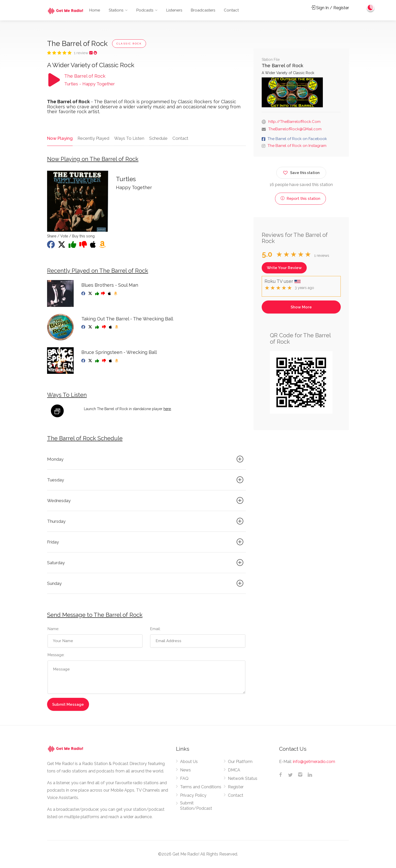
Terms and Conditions (201, 787)
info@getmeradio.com (314, 762)
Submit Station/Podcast (196, 806)
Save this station (301, 172)
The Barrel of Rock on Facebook (297, 139)
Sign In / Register (330, 8)
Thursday (146, 521)
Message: (56, 655)
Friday (146, 542)
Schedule (158, 138)
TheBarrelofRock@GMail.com (295, 129)
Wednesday (146, 501)
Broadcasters (203, 10)
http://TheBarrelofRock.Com (294, 122)
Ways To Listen (129, 138)
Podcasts (145, 10)
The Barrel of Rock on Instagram (297, 146)
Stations (116, 10)
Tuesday (146, 480)
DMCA (234, 770)
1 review (82, 53)
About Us (189, 762)
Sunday (146, 583)
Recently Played (93, 138)
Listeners (174, 10)
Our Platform (240, 762)
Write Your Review (284, 268)
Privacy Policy (193, 796)
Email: (155, 629)
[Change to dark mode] (371, 8)
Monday (146, 459)
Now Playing (59, 138)
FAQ (184, 779)
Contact (231, 10)
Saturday (146, 563)
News (185, 770)
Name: (53, 629)
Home (95, 10)
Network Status (243, 779)
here (167, 409)
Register (236, 787)
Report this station (300, 199)
